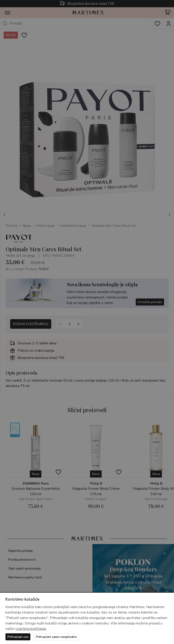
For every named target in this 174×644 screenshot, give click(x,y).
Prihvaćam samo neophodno (56, 637)
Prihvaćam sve (18, 637)
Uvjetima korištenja (31, 629)
